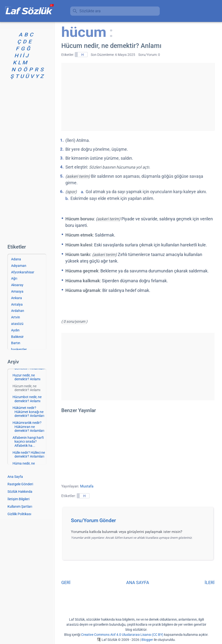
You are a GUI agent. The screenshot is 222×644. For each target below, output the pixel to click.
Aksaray (17, 285)
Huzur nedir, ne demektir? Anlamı (26, 377)
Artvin (16, 317)
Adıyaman (19, 266)
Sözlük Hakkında (20, 492)
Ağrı (14, 278)
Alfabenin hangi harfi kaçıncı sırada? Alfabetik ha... (28, 442)
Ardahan (18, 311)
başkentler (19, 349)
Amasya (17, 291)
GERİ (66, 582)
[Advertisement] (138, 97)
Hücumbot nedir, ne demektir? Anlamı (27, 399)
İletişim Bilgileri (18, 499)
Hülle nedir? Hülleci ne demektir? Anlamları (29, 455)
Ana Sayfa (15, 477)
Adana (16, 259)
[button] (140, 522)
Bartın (16, 343)
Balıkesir (17, 337)
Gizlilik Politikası (19, 514)
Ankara (17, 298)
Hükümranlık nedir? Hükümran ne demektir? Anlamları (28, 427)
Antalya (17, 304)
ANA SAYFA (138, 582)
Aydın (15, 330)
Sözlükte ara (90, 11)
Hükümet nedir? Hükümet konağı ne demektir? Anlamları (28, 412)
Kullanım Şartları (20, 506)
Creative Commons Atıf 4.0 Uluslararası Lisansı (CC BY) (122, 635)
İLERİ (210, 582)
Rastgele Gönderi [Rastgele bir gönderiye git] (20, 484)
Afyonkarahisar (23, 272)
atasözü (17, 324)
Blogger (147, 640)
